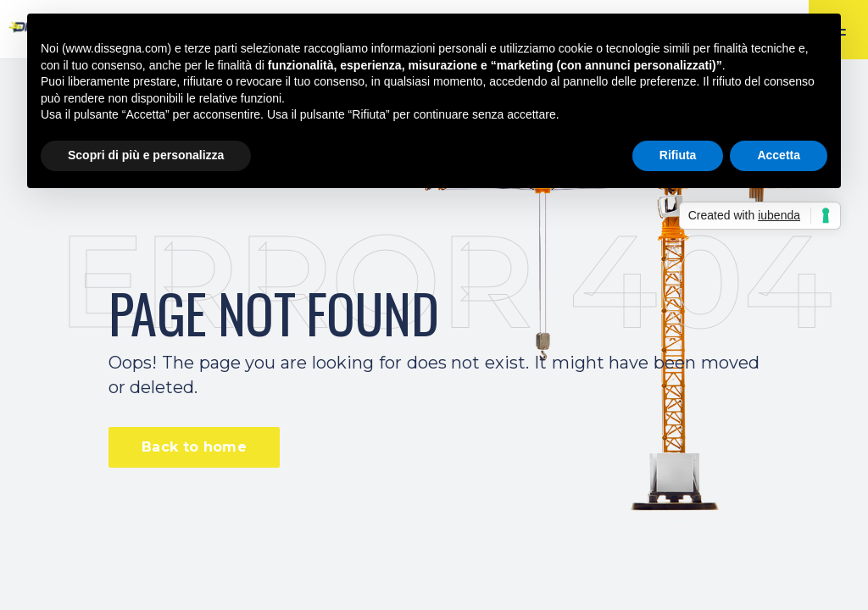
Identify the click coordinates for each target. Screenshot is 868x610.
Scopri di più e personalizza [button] (146, 155)
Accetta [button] (779, 155)
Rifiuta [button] (678, 155)
